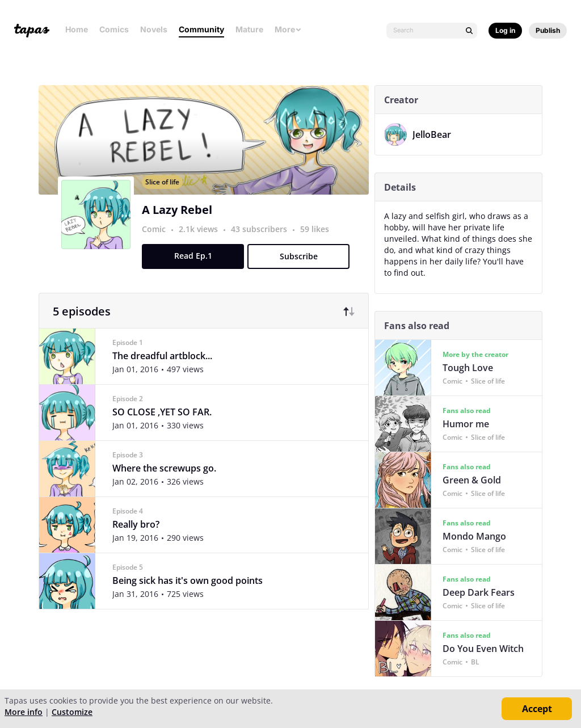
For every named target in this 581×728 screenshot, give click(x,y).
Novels (154, 29)
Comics (114, 29)
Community (201, 29)
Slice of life (166, 195)
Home (77, 29)
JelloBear (435, 134)
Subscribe (302, 270)
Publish (548, 30)
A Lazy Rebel (180, 223)
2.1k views (203, 243)
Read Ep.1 (196, 269)
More (288, 29)
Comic (157, 243)
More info (24, 712)
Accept (537, 709)
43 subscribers (264, 243)
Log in (505, 30)
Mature (249, 29)
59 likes (318, 243)
